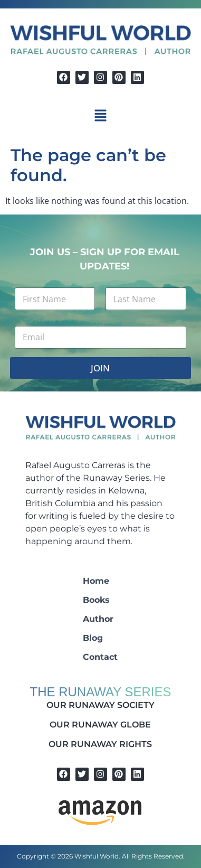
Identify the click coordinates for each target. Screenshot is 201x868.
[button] (100, 116)
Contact (100, 657)
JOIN (100, 368)
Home (96, 581)
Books (96, 600)
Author (98, 619)
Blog (93, 638)
